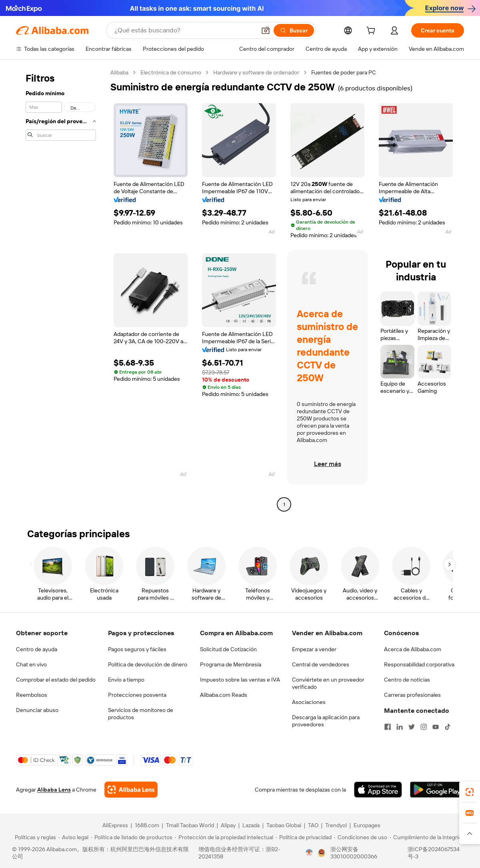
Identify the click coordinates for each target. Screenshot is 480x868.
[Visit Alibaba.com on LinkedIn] (400, 727)
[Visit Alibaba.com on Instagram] (424, 727)
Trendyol (336, 825)
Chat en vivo (31, 664)
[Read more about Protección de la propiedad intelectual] (224, 837)
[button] (266, 30)
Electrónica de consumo (171, 72)
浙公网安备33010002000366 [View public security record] (354, 853)
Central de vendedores (321, 664)
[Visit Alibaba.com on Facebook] (388, 727)
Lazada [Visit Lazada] (251, 825)
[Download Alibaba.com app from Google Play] (437, 790)
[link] (470, 792)
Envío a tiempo (126, 680)
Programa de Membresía (231, 664)
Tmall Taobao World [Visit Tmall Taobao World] (190, 825)
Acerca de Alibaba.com (413, 649)
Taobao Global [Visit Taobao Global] (284, 825)
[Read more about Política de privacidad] (304, 837)
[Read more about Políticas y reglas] (34, 837)
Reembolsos (32, 695)
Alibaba (119, 72)
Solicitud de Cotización (228, 649)
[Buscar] (294, 30)
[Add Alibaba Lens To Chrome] (131, 790)
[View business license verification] (309, 853)
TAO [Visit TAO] (313, 825)
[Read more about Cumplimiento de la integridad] (429, 837)
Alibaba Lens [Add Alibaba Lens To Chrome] (54, 790)
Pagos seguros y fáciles (137, 649)
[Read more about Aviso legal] (73, 837)
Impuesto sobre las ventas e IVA (240, 680)
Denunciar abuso (37, 710)
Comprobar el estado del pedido (56, 680)
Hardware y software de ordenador (256, 72)
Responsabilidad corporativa (419, 664)
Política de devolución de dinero (148, 664)
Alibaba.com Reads (224, 695)
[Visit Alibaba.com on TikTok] (448, 727)
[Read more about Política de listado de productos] (132, 837)
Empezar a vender (314, 649)
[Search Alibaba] (184, 30)
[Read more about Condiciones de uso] (361, 837)
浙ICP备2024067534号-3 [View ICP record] (434, 853)
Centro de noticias (407, 680)
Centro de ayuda (37, 649)
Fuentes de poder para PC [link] (344, 72)
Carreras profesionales (412, 695)
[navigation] (61, 289)
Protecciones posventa (137, 695)
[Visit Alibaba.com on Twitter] (412, 727)
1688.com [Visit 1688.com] (147, 825)
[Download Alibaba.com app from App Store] (378, 790)
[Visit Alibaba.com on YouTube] (436, 727)
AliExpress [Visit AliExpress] (115, 825)
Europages (367, 825)
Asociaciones (309, 702)
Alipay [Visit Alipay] (228, 825)
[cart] (372, 32)
